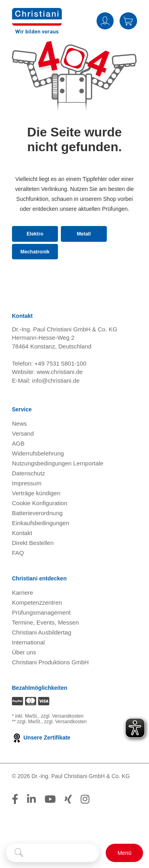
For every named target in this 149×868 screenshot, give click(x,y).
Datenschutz (28, 500)
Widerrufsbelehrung (38, 480)
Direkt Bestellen (33, 570)
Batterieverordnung (37, 540)
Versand (23, 460)
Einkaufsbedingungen (41, 550)
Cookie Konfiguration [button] (40, 530)
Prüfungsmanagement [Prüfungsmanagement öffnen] (41, 639)
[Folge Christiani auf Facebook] (15, 826)
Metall (88, 245)
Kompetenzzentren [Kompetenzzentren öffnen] (37, 630)
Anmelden (105, 21)
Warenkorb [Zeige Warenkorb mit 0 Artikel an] (128, 21)
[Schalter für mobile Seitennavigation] (124, 853)
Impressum (27, 510)
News (19, 451)
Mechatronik (37, 271)
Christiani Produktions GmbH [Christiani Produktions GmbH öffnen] (50, 689)
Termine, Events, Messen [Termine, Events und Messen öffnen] (45, 649)
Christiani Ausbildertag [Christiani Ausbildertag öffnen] (42, 659)
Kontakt (22, 560)
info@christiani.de (56, 408)
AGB (18, 470)
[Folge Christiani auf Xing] (68, 826)
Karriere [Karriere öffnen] (22, 620)
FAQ (18, 580)
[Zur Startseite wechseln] (37, 20)
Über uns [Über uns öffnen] (24, 679)
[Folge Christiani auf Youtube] (50, 826)
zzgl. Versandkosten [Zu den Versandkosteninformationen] (62, 743)
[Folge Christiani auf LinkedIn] (31, 826)
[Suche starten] (19, 853)
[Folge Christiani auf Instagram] (85, 826)
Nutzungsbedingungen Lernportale (58, 490)
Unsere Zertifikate (41, 765)
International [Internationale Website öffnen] (28, 669)
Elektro (35, 245)
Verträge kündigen (36, 520)
